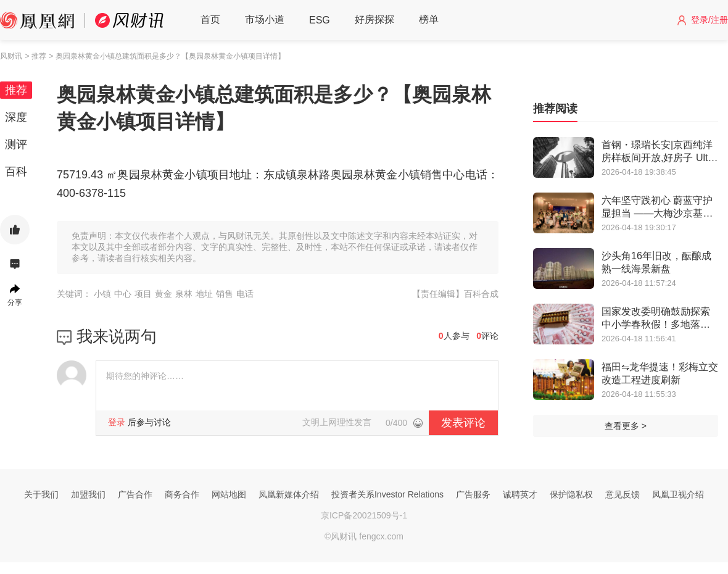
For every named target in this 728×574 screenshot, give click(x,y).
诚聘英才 (520, 494)
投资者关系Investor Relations (387, 494)
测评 (16, 144)
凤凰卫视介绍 (678, 494)
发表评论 (463, 423)
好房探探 (374, 19)
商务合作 (182, 494)
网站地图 (229, 494)
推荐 (16, 90)
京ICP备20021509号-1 (364, 515)
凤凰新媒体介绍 (289, 494)
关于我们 (41, 494)
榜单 (429, 19)
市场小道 (265, 19)
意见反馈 (623, 494)
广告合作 (135, 494)
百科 (16, 172)
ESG (320, 20)
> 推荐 (35, 56)
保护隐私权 (571, 494)
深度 (16, 117)
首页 (210, 19)
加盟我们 (88, 494)
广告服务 (473, 494)
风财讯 (11, 56)
